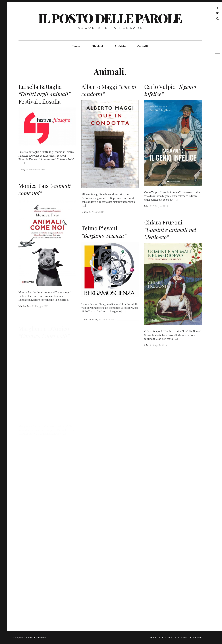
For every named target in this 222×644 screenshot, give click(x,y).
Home (76, 46)
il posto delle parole (110, 18)
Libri (21, 170)
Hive (28, 638)
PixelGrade (40, 638)
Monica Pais (25, 310)
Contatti (143, 46)
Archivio (120, 46)
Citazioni (97, 46)
